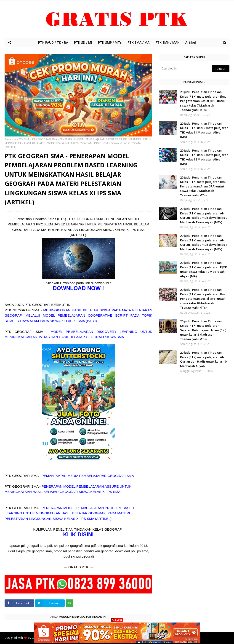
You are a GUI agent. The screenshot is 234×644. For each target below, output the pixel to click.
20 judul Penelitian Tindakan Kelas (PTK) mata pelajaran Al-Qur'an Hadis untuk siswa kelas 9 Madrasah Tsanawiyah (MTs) (204, 215)
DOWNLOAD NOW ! (78, 288)
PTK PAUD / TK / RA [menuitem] (53, 42)
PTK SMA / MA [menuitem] (138, 42)
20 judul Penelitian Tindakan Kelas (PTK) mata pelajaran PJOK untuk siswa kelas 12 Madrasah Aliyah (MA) (203, 269)
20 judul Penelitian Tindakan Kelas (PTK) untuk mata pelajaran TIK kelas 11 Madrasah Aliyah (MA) (204, 130)
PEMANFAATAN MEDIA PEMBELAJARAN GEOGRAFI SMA (88, 476)
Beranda (10, 139)
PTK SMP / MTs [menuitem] (110, 42)
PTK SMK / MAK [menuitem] (167, 42)
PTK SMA (24, 139)
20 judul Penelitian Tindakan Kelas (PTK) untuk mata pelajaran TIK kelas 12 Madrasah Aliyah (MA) (204, 157)
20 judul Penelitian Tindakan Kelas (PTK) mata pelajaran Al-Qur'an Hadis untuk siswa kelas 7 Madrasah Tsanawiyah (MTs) (204, 242)
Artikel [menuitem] (191, 42)
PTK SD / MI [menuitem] (83, 42)
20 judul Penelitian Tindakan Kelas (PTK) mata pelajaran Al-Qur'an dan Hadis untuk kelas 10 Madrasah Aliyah (203, 359)
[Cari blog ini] (185, 69)
